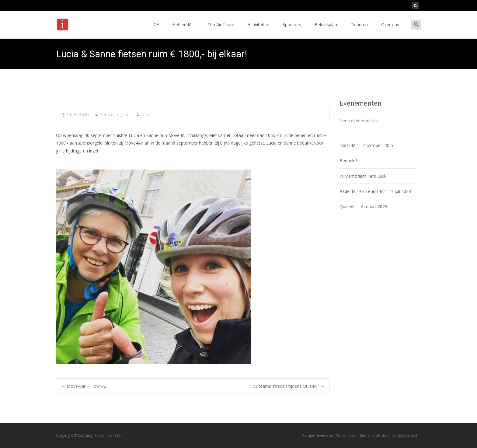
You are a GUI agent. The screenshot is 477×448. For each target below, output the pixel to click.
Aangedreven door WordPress (329, 435)
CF (156, 30)
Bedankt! (348, 161)
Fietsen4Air (183, 30)
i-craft (376, 435)
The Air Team (221, 30)
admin (146, 115)
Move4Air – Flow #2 (84, 386)
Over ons (390, 30)
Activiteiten (258, 30)
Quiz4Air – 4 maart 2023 (363, 206)
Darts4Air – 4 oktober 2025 (366, 145)
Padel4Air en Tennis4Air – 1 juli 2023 (375, 191)
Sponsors (292, 30)
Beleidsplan (326, 30)
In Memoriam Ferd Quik (363, 176)
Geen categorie (114, 115)
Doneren (359, 30)
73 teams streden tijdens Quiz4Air (289, 386)
